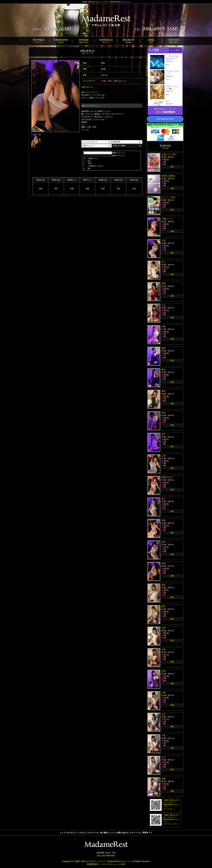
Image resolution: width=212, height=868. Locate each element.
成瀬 (164, 779)
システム (82, 833)
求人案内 (104, 833)
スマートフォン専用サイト (141, 833)
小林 (164, 693)
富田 (164, 585)
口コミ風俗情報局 (166, 112)
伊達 (164, 671)
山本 (164, 714)
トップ (63, 833)
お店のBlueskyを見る (165, 119)
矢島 (164, 650)
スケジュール (93, 833)
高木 (164, 413)
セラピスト (72, 833)
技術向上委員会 (168, 176)
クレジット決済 (168, 197)
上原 (164, 456)
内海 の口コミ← (88, 87)
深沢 (164, 542)
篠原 (164, 391)
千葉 (164, 736)
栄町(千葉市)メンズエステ (165, 109)
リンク (112, 833)
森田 (164, 348)
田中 (164, 434)
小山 (164, 305)
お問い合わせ (122, 833)
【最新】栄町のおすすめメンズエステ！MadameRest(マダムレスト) (103, 861)
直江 (164, 499)
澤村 (164, 284)
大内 (164, 240)
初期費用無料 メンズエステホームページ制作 (106, 864)
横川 (164, 370)
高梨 (164, 520)
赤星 (164, 327)
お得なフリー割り (169, 154)
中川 (164, 757)
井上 (164, 262)
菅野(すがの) (167, 477)
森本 (164, 606)
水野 (164, 628)
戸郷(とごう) (167, 219)
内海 (164, 563)
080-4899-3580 (108, 856)
